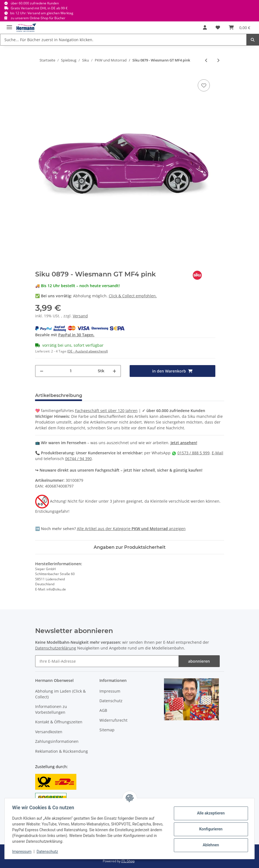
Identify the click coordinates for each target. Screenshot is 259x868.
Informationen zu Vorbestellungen (51, 709)
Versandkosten (49, 732)
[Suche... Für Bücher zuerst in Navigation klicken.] (123, 40)
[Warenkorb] (239, 27)
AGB (103, 710)
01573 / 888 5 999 (193, 453)
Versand (80, 316)
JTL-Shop (128, 861)
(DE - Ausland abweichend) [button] (87, 351)
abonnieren (199, 661)
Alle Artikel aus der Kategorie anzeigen (131, 529)
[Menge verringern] (42, 371)
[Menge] (71, 371)
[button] (205, 27)
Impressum (110, 691)
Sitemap (107, 730)
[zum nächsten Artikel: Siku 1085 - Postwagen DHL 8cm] (218, 60)
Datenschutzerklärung (56, 648)
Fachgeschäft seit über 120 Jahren (106, 411)
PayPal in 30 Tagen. (76, 335)
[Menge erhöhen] (114, 371)
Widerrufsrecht (113, 720)
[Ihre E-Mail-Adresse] (107, 661)
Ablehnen (209, 845)
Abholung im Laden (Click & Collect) (60, 694)
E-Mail (218, 453)
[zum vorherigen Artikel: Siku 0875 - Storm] (206, 60)
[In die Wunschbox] (204, 85)
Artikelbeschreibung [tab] (59, 395)
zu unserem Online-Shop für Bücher (38, 18)
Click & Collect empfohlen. (133, 296)
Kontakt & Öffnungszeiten (59, 722)
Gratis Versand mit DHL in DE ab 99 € (39, 8)
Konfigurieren (209, 829)
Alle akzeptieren (209, 813)
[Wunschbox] (218, 27)
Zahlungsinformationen (57, 741)
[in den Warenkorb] (172, 371)
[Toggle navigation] (9, 25)
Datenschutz (111, 701)
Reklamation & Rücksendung (62, 751)
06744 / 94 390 (78, 459)
